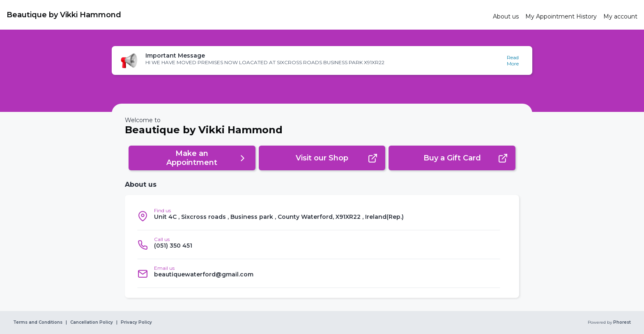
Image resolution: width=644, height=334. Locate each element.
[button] (322, 60)
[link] (246, 15)
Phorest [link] (621, 322)
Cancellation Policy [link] (92, 322)
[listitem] (319, 216)
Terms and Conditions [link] (38, 322)
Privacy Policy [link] (136, 322)
